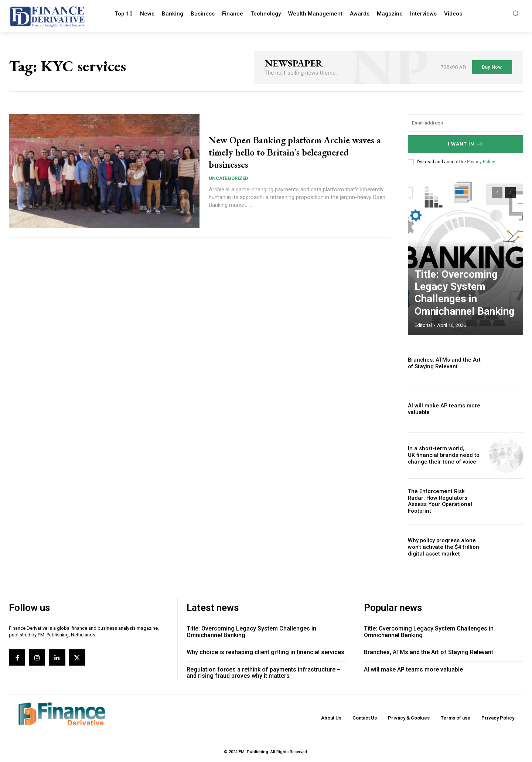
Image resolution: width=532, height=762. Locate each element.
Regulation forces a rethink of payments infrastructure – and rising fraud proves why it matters (264, 673)
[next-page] (510, 193)
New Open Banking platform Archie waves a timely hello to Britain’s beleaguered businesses (292, 152)
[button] (516, 13)
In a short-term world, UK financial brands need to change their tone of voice (441, 455)
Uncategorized (229, 178)
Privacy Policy (481, 162)
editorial (423, 325)
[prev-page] (497, 193)
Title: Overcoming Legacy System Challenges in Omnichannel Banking (458, 304)
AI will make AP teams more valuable (413, 669)
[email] (465, 123)
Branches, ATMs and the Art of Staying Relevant (444, 363)
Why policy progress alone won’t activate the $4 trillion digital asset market (440, 547)
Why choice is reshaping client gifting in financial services (265, 652)
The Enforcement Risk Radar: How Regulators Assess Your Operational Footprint (443, 501)
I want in (466, 144)
